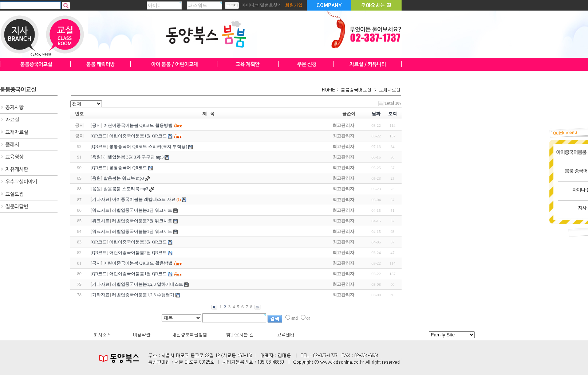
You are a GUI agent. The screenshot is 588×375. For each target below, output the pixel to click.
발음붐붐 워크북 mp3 (124, 178)
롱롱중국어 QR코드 (128, 168)
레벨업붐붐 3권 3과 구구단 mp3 (133, 157)
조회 (392, 114)
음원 (96, 157)
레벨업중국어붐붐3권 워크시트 (142, 210)
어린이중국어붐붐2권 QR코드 (138, 253)
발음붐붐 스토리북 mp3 (126, 189)
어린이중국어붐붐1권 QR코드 (138, 274)
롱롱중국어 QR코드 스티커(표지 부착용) (148, 147)
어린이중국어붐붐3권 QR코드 (138, 242)
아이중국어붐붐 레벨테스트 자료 (144, 199)
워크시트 (101, 210)
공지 (96, 125)
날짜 (376, 114)
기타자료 (101, 199)
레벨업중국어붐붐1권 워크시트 (142, 231)
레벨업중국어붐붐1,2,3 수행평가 (143, 295)
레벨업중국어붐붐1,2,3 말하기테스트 (148, 284)
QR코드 (100, 136)
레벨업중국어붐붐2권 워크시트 (142, 221)
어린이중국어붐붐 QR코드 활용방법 (138, 263)
